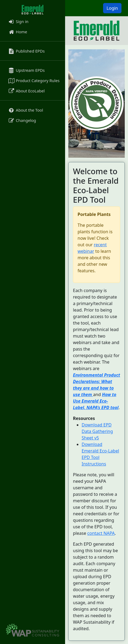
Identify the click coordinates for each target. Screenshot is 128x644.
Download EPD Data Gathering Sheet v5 (97, 431)
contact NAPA (101, 533)
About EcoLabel (26, 91)
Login (112, 8)
